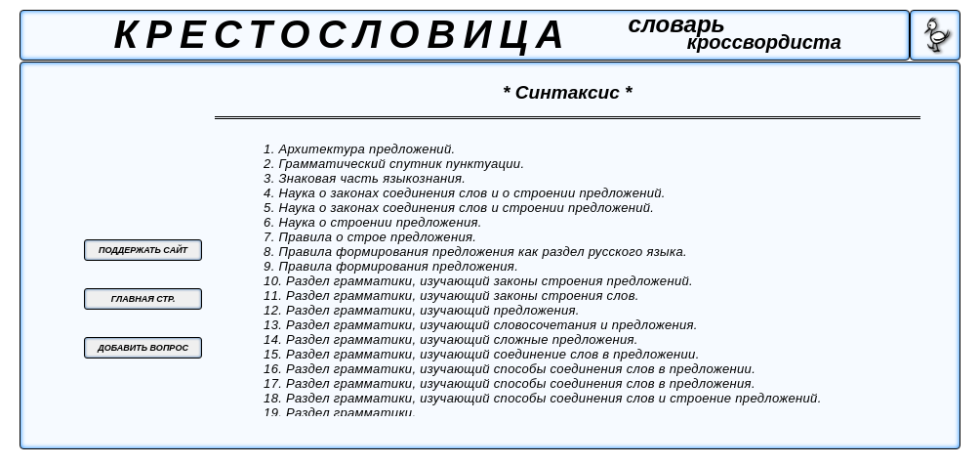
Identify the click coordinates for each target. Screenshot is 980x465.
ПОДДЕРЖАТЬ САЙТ (143, 250)
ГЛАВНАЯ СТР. (143, 299)
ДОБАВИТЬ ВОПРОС (143, 348)
